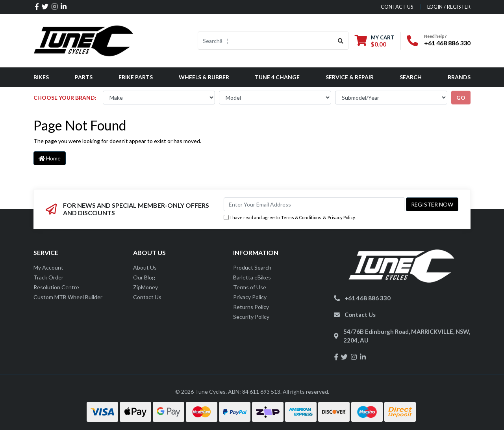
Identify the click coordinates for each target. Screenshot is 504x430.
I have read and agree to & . (290, 218)
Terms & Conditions (301, 217)
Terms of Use (250, 287)
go (461, 98)
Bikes (41, 77)
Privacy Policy (341, 217)
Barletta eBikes (252, 277)
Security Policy (251, 317)
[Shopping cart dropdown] (374, 41)
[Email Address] (314, 204)
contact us (397, 7)
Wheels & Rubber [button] (204, 77)
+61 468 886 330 (447, 43)
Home (50, 158)
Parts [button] (84, 77)
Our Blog (144, 277)
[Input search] (266, 41)
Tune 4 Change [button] (277, 77)
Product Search (252, 267)
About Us (145, 267)
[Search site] (341, 41)
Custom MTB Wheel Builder (68, 297)
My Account (48, 267)
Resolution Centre (56, 287)
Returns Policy (251, 307)
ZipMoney (145, 287)
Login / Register (449, 7)
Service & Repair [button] (350, 77)
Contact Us (147, 297)
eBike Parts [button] (136, 77)
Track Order (48, 277)
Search (411, 77)
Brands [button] (459, 77)
